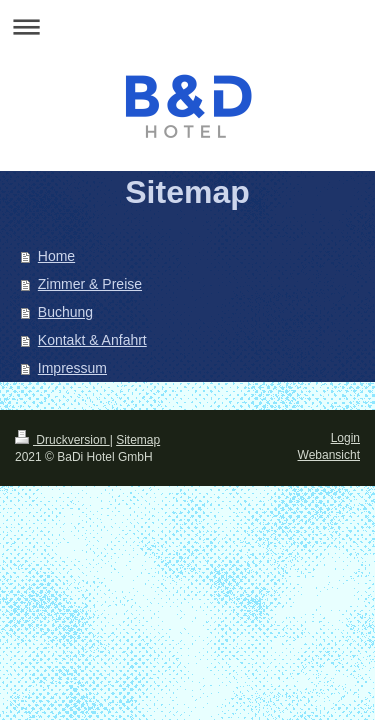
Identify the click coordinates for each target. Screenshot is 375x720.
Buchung (65, 312)
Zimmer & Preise (90, 284)
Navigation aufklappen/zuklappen (187, 26)
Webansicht (329, 455)
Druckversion (62, 440)
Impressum (72, 368)
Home (56, 256)
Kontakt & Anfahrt (92, 340)
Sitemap (138, 440)
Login (345, 438)
